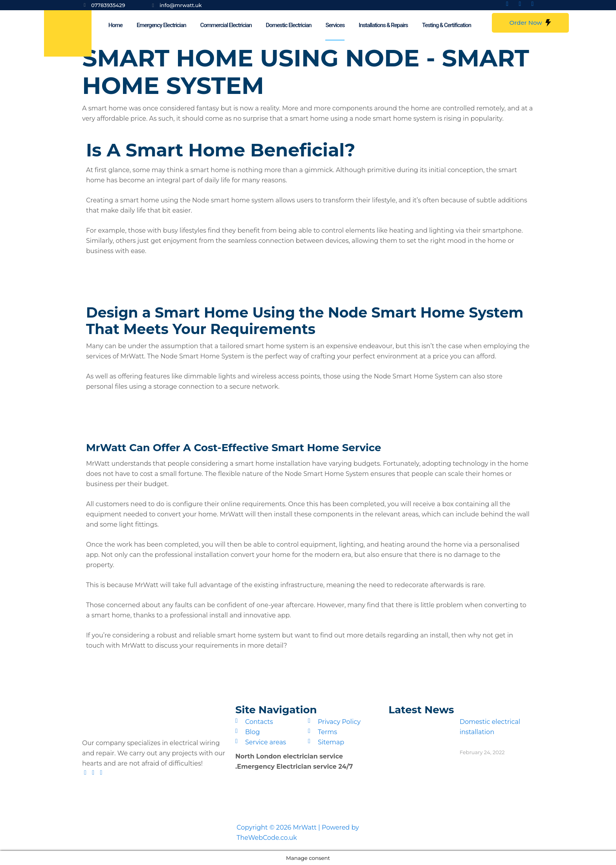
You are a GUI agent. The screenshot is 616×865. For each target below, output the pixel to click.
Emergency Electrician (161, 25)
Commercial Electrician (226, 25)
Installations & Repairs (383, 25)
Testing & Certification (446, 25)
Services (335, 25)
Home (115, 25)
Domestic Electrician (289, 25)
